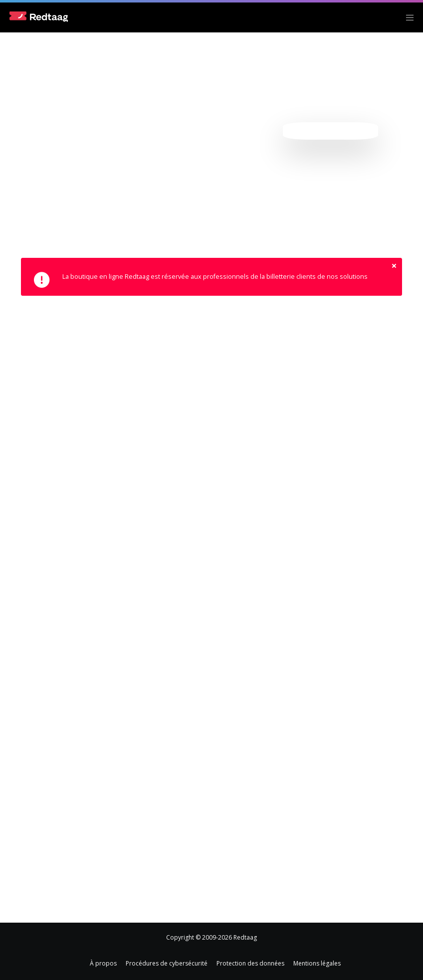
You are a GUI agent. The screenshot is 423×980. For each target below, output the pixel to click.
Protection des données (250, 963)
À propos (103, 963)
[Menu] (407, 17)
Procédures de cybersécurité (167, 963)
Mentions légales (317, 963)
